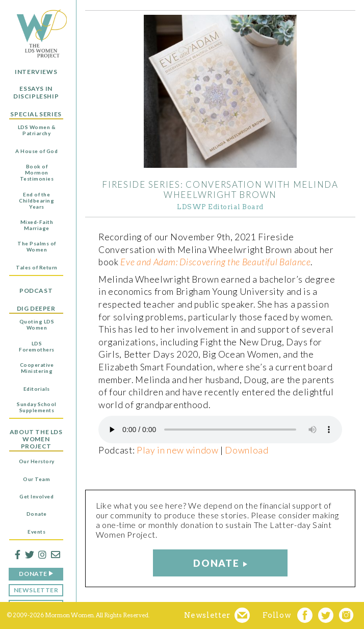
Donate (37, 514)
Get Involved (36, 496)
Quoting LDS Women (37, 324)
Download (246, 450)
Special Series (36, 114)
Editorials (37, 389)
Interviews (36, 72)
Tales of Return (37, 267)
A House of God (36, 151)
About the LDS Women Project (36, 439)
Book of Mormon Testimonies (37, 172)
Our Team (36, 479)
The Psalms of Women (37, 246)
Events (36, 532)
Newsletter (36, 590)
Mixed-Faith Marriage (37, 225)
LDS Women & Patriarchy (37, 130)
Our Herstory (37, 461)
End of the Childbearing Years (36, 200)
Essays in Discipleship (36, 92)
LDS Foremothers (37, 346)
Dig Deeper (36, 309)
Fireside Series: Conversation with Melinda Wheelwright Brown (220, 190)
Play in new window (178, 450)
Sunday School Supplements (37, 407)
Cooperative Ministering (37, 368)
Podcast (36, 291)
